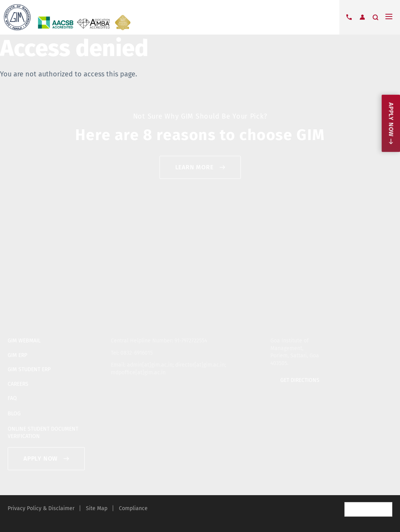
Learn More (194, 167)
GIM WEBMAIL (24, 341)
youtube (376, 339)
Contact (349, 17)
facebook (364, 339)
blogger (388, 339)
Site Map (97, 508)
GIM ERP (17, 355)
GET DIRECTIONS (300, 380)
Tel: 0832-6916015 (132, 353)
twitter (351, 339)
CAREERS (18, 384)
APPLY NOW (40, 458)
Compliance (133, 508)
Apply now (391, 120)
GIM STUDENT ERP (29, 369)
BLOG (14, 414)
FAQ (12, 398)
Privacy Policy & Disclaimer (41, 508)
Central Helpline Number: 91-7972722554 (159, 341)
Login (362, 17)
